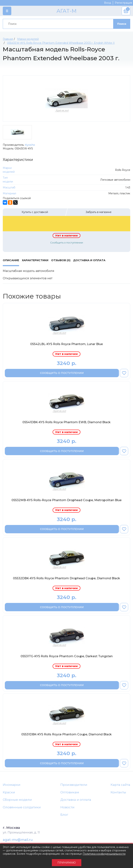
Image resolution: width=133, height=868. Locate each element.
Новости (67, 807)
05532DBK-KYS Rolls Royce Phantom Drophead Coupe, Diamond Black (66, 578)
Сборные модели (17, 800)
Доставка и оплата (76, 800)
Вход (108, 3)
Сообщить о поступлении (67, 243)
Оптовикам (70, 792)
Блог (64, 815)
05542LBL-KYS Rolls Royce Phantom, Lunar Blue (66, 344)
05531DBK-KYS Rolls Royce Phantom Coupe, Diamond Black (66, 734)
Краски (9, 792)
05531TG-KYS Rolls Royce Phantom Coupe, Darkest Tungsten (67, 656)
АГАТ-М (66, 11)
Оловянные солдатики (22, 807)
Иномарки (12, 785)
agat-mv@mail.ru (18, 840)
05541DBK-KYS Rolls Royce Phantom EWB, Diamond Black (66, 422)
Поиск (122, 24)
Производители (74, 785)
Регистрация (123, 3)
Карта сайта (120, 785)
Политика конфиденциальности (104, 854)
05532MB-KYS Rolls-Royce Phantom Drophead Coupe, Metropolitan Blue (66, 500)
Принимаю (67, 863)
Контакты (118, 792)
